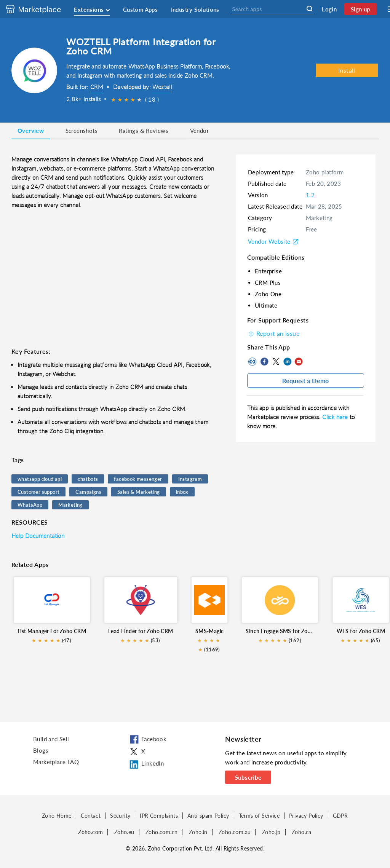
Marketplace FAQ (56, 762)
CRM (97, 87)
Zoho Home (57, 816)
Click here (336, 417)
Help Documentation (38, 536)
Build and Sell (51, 739)
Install (347, 70)
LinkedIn (287, 362)
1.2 (310, 195)
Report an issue (273, 333)
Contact (91, 816)
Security (120, 816)
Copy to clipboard (253, 362)
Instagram (190, 479)
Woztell (162, 87)
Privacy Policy (306, 816)
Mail (299, 362)
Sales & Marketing (139, 492)
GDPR (340, 816)
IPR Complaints (159, 816)
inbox (182, 492)
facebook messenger (138, 479)
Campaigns (88, 492)
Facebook (264, 362)
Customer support (38, 492)
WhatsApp (30, 505)
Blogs (41, 750)
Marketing (70, 505)
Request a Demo (306, 381)
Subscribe (248, 777)
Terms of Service (259, 816)
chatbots (88, 479)
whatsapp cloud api (40, 479)
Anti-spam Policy (208, 816)
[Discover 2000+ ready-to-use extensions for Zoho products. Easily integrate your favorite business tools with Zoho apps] (39, 9)
